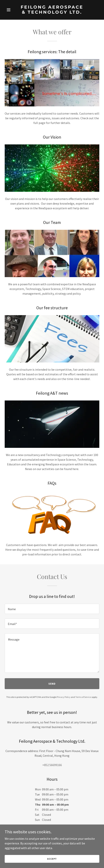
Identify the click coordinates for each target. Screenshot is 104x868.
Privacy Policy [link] (64, 697)
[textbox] (52, 609)
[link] (52, 12)
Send (52, 684)
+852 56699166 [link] (52, 765)
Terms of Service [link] (83, 697)
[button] (12, 10)
